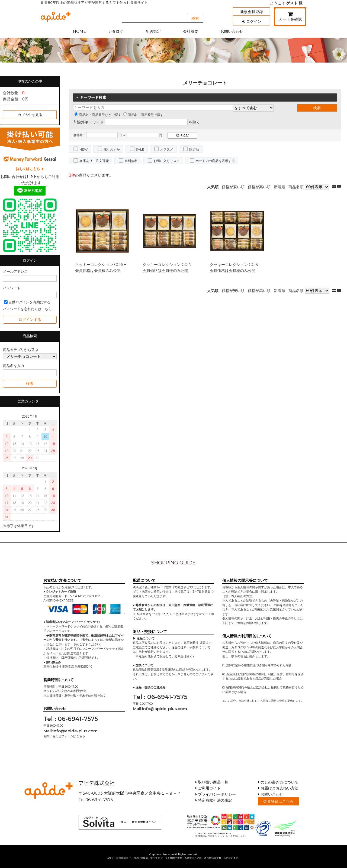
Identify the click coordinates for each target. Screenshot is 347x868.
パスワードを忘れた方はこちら (27, 309)
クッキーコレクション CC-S (234, 265)
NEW (83, 149)
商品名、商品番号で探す (143, 115)
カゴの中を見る (30, 115)
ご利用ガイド (208, 788)
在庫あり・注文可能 (94, 161)
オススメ (167, 149)
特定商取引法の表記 (214, 800)
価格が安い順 (233, 187)
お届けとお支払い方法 (278, 788)
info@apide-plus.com (75, 731)
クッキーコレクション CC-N (167, 265)
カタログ (116, 31)
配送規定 (153, 31)
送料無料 (131, 161)
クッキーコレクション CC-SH (101, 265)
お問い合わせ (232, 31)
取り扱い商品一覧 (212, 782)
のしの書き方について (278, 782)
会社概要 (191, 31)
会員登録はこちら (278, 801)
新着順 (279, 187)
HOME (79, 31)
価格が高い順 (259, 187)
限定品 (194, 149)
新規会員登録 (252, 12)
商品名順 (296, 187)
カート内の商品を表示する (215, 161)
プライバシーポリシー (216, 794)
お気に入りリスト (167, 161)
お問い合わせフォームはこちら (64, 736)
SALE (140, 149)
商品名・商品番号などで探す (98, 115)
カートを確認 (290, 18)
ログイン (252, 21)
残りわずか (112, 149)
